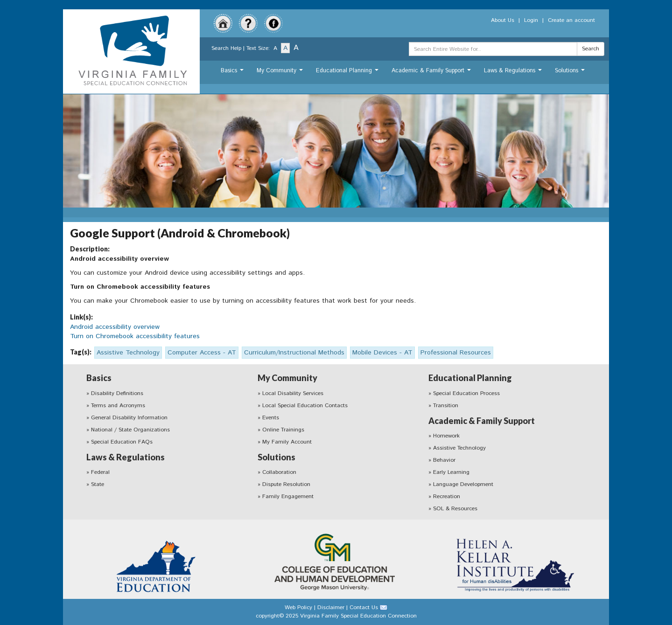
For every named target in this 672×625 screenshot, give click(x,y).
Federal (100, 472)
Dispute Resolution (286, 484)
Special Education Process (466, 393)
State (98, 484)
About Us (503, 20)
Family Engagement (288, 497)
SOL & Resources (455, 509)
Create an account (571, 20)
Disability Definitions (117, 393)
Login (531, 20)
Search (591, 49)
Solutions (571, 73)
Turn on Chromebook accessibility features (135, 336)
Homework (446, 436)
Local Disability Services (293, 393)
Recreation (447, 497)
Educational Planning (348, 73)
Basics (233, 73)
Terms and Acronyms (118, 406)
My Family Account (287, 442)
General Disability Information (129, 418)
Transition (446, 406)
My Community (281, 73)
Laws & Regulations (514, 73)
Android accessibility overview (115, 327)
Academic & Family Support (432, 73)
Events (271, 418)
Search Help (226, 48)
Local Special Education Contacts (305, 406)
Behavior (444, 460)
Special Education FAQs (122, 442)
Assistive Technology (459, 448)
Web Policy (298, 608)
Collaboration (279, 472)
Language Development (463, 484)
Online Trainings (283, 430)
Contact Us (364, 608)
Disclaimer (331, 608)
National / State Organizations (130, 430)
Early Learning (451, 472)
